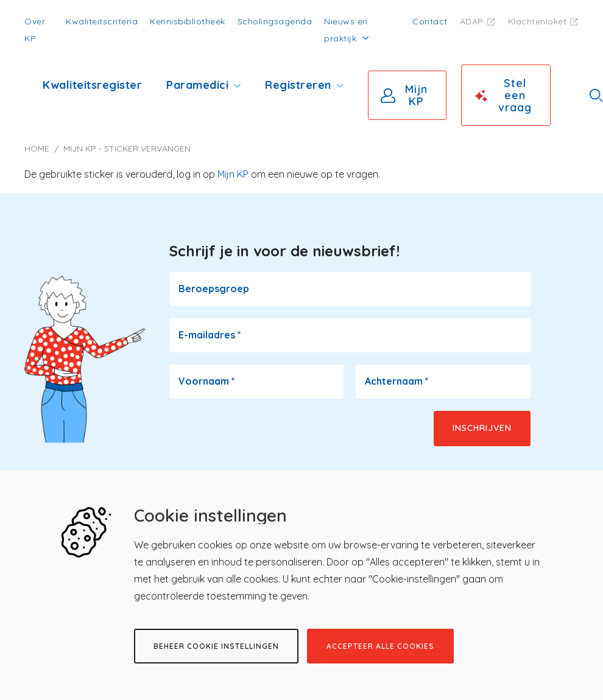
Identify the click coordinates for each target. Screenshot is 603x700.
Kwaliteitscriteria (102, 21)
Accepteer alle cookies (380, 646)
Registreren (298, 85)
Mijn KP (416, 95)
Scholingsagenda (275, 21)
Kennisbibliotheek (188, 21)
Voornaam (207, 381)
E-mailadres (210, 335)
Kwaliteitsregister (92, 85)
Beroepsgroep (214, 289)
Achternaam (397, 381)
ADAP (472, 21)
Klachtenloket (538, 21)
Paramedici (197, 85)
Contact (430, 21)
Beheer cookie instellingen (216, 646)
